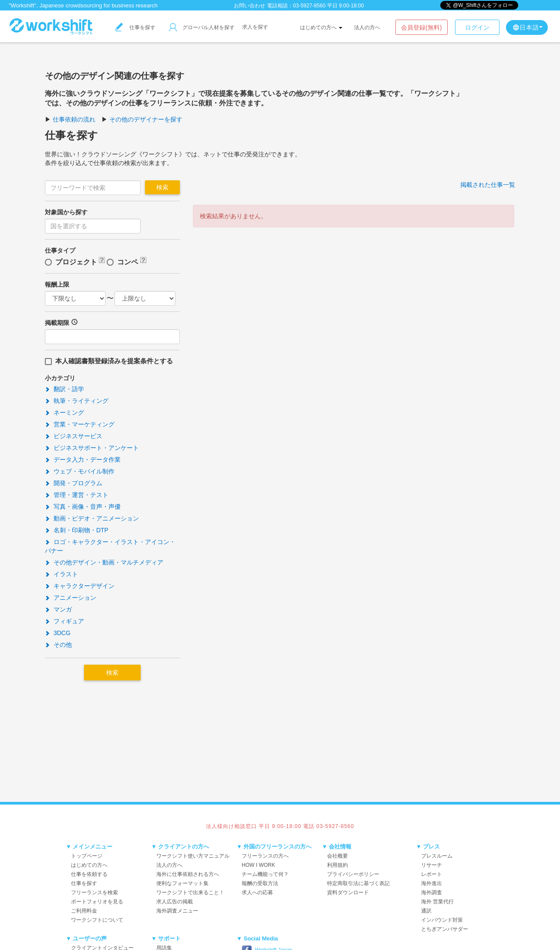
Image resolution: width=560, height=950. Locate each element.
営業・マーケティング (80, 424)
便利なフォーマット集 (182, 883)
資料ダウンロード (348, 893)
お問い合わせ (250, 6)
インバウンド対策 (442, 920)
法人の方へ (367, 27)
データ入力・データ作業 (83, 460)
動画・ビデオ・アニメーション (92, 518)
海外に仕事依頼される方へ (188, 874)
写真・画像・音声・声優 (83, 507)
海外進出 (432, 883)
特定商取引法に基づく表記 (358, 883)
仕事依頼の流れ (74, 119)
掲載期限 (57, 323)
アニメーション (71, 598)
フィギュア (64, 621)
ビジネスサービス (74, 436)
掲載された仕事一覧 (488, 185)
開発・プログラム (74, 483)
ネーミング (64, 412)
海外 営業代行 (437, 902)
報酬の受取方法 (260, 883)
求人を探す (255, 27)
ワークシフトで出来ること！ (190, 893)
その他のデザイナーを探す (146, 119)
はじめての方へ (321, 27)
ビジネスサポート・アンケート (92, 448)
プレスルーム (437, 856)
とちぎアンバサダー (445, 929)
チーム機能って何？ (265, 874)
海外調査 (432, 893)
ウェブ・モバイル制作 (80, 471)
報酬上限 (57, 284)
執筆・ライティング (77, 401)
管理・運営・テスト (77, 495)
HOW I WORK (258, 865)
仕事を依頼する (89, 874)
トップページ (87, 856)
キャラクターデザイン (80, 586)
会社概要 (337, 856)
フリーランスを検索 (94, 893)
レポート (432, 874)
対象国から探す (66, 212)
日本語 (528, 27)
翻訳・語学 (64, 389)
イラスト (61, 574)
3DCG (58, 633)
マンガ (58, 609)
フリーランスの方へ (265, 856)
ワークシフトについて (97, 920)
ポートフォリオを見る (97, 902)
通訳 (426, 911)
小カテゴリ (60, 378)
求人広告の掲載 (175, 902)
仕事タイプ (60, 250)
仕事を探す (135, 27)
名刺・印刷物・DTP (77, 530)
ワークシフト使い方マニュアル (193, 856)
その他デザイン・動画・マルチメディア (104, 562)
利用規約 (337, 865)
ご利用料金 (84, 911)
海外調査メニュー (177, 911)
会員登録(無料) (421, 27)
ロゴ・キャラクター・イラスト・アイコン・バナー (110, 546)
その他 (58, 645)
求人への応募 (257, 893)
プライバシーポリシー (353, 874)
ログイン (477, 27)
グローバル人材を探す (202, 27)
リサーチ (432, 865)
